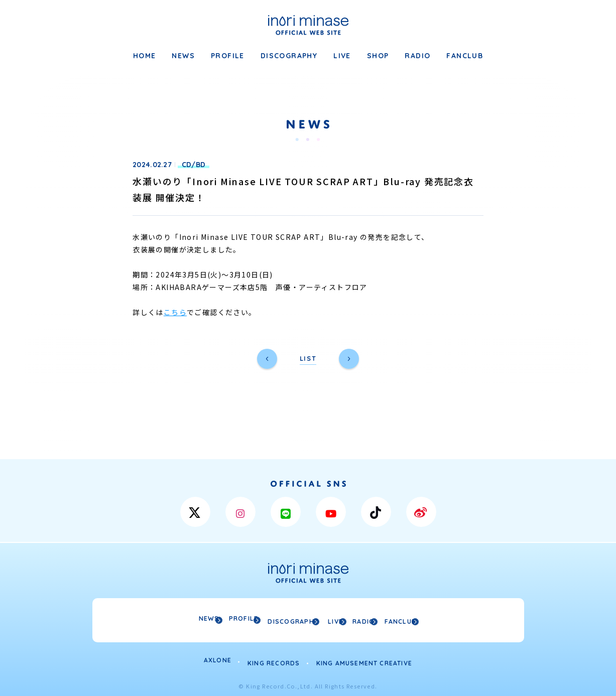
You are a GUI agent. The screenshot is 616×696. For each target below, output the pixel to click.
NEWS (183, 56)
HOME (145, 56)
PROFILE (228, 56)
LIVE (342, 56)
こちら (175, 312)
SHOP (378, 56)
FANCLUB (465, 56)
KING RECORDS (274, 658)
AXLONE (218, 658)
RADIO (417, 56)
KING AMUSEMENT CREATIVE (364, 658)
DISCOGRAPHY (289, 56)
